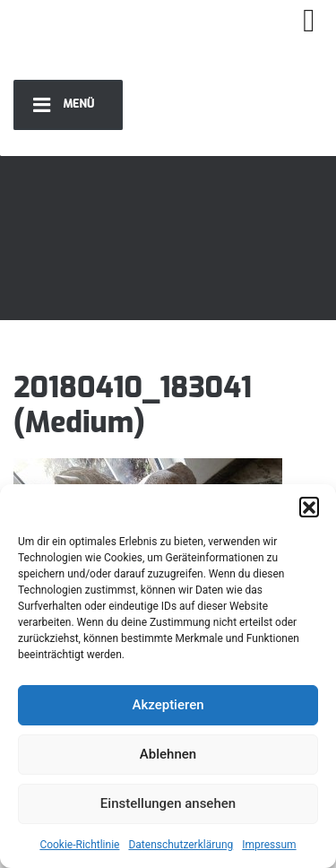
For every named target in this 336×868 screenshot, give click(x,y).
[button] (309, 507)
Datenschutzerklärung (181, 845)
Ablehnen (168, 754)
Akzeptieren (168, 705)
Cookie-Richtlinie (79, 845)
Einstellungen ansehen (168, 803)
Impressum (269, 845)
